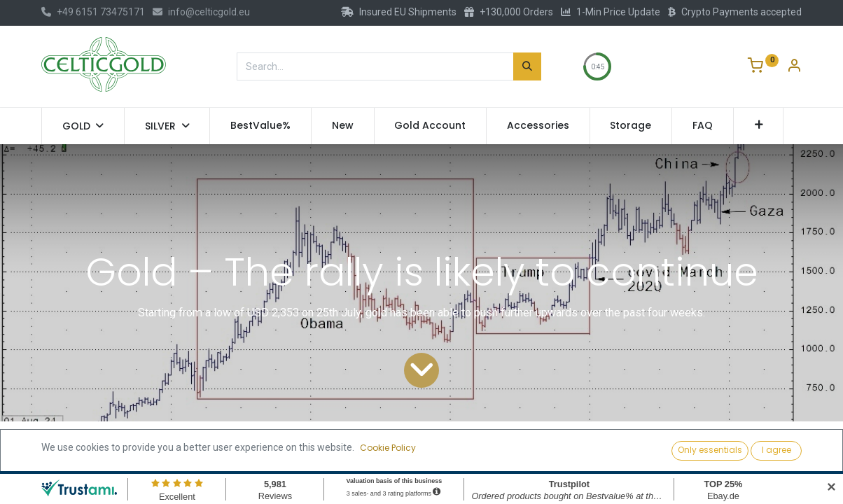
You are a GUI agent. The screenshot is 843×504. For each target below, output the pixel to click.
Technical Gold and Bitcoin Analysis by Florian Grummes (217, 444)
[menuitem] (260, 126)
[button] (759, 126)
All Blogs (60, 444)
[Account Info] (794, 67)
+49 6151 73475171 (93, 12)
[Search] (527, 66)
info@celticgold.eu (201, 12)
